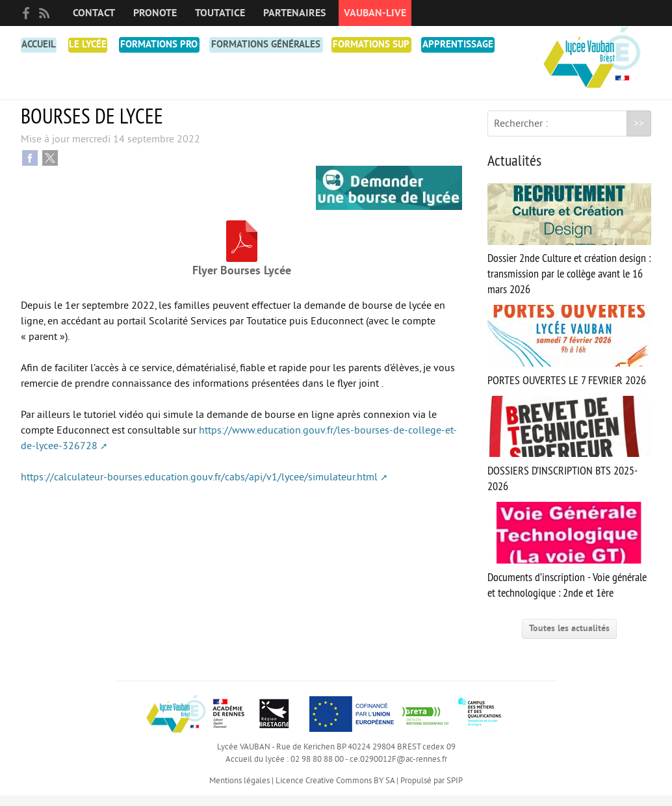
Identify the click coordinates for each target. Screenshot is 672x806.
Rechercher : (521, 134)
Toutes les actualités (569, 639)
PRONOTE (155, 13)
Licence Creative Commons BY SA (335, 791)
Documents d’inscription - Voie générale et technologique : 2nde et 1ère (569, 561)
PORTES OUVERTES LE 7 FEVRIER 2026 (569, 357)
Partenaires (294, 13)
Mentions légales (239, 791)
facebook (26, 13)
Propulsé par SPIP (432, 791)
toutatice (220, 13)
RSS (44, 13)
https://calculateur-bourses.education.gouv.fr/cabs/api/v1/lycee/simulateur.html (199, 487)
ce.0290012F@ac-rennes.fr (398, 770)
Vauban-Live (375, 13)
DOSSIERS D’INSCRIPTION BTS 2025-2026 (569, 455)
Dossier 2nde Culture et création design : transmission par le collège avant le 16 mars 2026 (569, 251)
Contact (94, 13)
